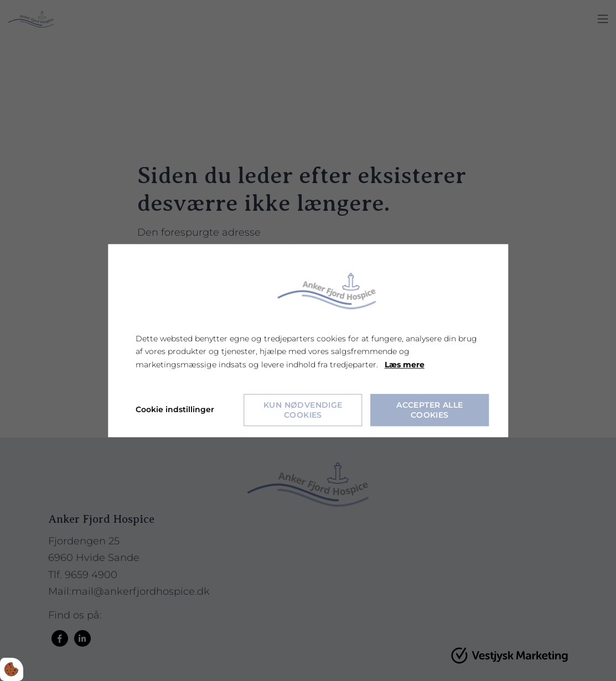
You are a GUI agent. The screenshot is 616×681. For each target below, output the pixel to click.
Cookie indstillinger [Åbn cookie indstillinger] (175, 409)
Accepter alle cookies (429, 410)
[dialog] (308, 340)
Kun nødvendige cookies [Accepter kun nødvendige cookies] (303, 410)
